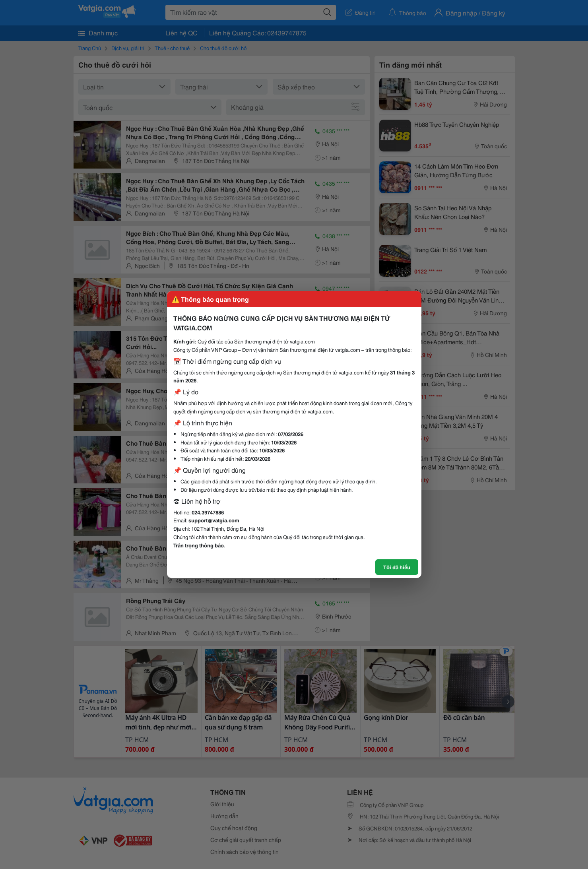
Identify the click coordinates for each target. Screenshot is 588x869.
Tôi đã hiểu (397, 567)
